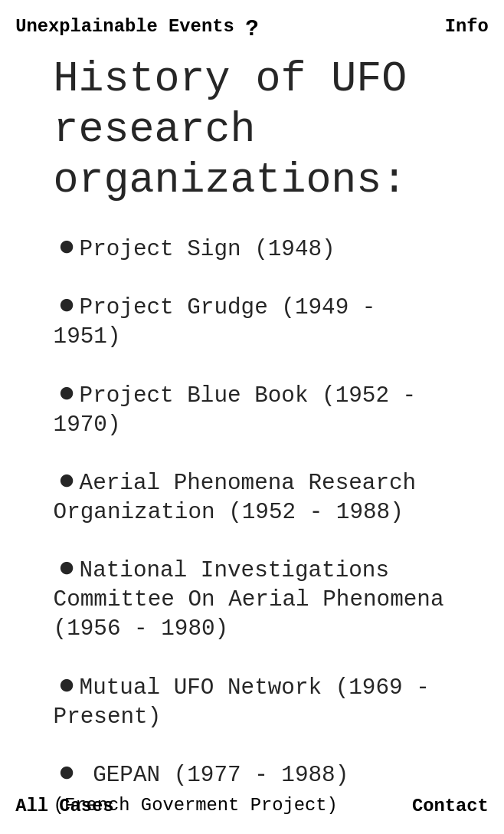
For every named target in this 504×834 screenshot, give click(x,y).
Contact (450, 806)
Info (467, 26)
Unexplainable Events (125, 26)
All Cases (65, 806)
